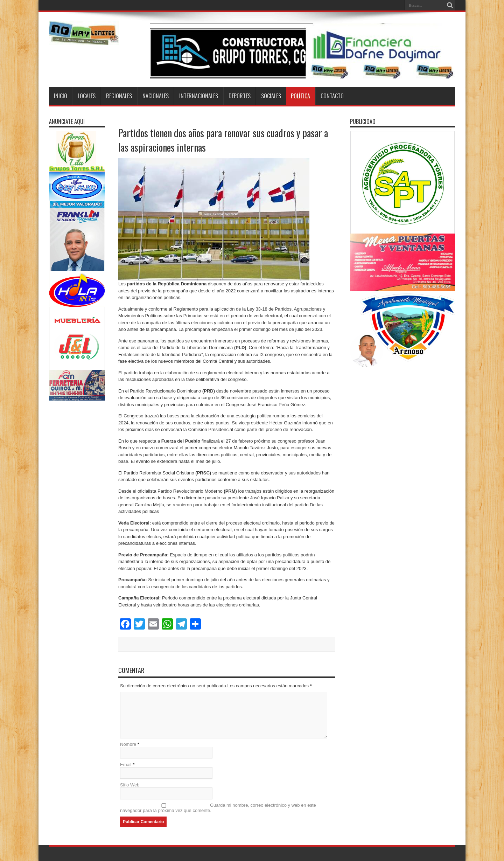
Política (300, 96)
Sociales (271, 96)
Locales (87, 96)
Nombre (128, 744)
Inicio (61, 96)
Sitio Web (130, 785)
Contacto (332, 96)
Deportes (240, 96)
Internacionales (199, 96)
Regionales (119, 96)
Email (126, 765)
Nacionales (156, 96)
